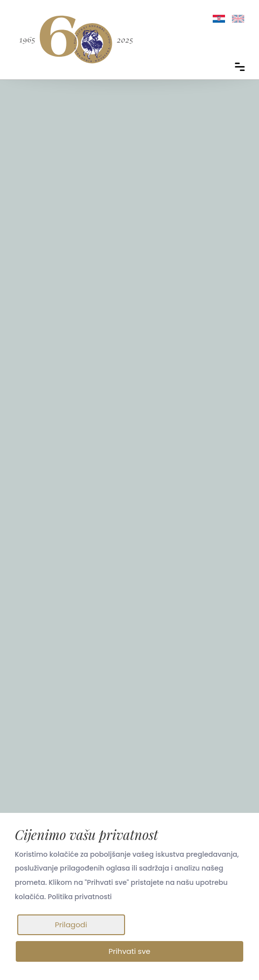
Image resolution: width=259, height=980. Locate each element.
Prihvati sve (130, 951)
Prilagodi (71, 924)
